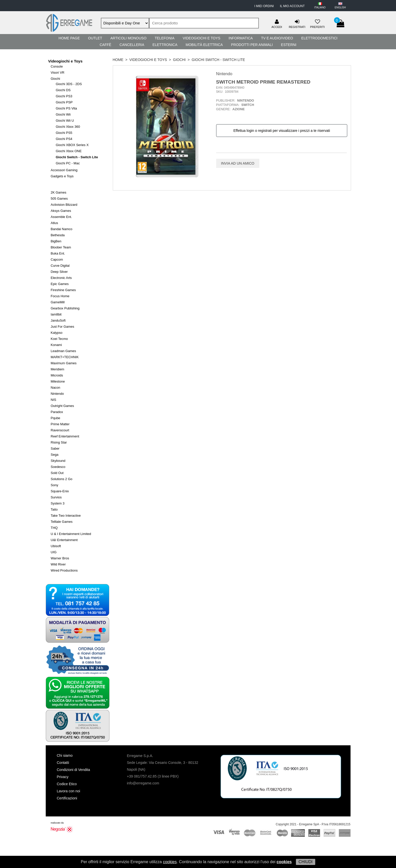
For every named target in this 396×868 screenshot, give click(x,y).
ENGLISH (340, 7)
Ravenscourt (60, 430)
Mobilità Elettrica (204, 45)
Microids (57, 375)
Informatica (241, 38)
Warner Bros (60, 558)
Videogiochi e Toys (201, 38)
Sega (55, 455)
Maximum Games (64, 363)
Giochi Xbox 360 (68, 127)
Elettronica (165, 45)
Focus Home (60, 296)
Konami (56, 345)
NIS (54, 400)
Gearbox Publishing (65, 308)
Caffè (105, 45)
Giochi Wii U (65, 121)
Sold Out (57, 473)
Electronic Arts (61, 278)
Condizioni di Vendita (74, 770)
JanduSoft (58, 320)
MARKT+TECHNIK (65, 357)
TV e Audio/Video (277, 38)
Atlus (54, 223)
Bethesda (58, 235)
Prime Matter (60, 424)
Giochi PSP (64, 102)
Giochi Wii (63, 114)
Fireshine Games (63, 290)
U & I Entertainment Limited (71, 534)
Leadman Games (64, 351)
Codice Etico (67, 784)
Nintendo (57, 394)
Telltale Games (62, 522)
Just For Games (62, 327)
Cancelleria (132, 45)
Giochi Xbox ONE (69, 151)
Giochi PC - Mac (68, 163)
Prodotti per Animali (252, 45)
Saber (55, 448)
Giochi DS (63, 90)
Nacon (56, 388)
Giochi (56, 79)
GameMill (58, 302)
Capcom (57, 259)
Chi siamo (65, 755)
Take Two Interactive (66, 516)
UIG (54, 552)
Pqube (56, 418)
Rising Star (59, 442)
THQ (54, 528)
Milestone (58, 381)
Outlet (95, 38)
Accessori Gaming (64, 170)
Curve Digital (60, 266)
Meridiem (58, 369)
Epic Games (60, 284)
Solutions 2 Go (62, 479)
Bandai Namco (62, 229)
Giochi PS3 (64, 96)
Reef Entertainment (65, 436)
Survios (56, 497)
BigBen (56, 241)
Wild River (58, 564)
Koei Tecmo (59, 339)
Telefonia (165, 38)
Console (57, 66)
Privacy (63, 777)
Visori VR (58, 73)
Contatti (63, 763)
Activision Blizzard (64, 205)
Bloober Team (61, 247)
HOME (118, 60)
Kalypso (57, 333)
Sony (55, 485)
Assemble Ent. (61, 217)
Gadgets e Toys (62, 176)
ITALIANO (320, 7)
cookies (170, 862)
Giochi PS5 (64, 133)
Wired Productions (64, 570)
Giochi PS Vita (67, 108)
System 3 (58, 503)
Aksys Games (61, 211)
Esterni (289, 45)
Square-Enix (60, 491)
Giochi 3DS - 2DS (69, 84)
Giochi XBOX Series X (72, 145)
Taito (54, 509)
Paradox (57, 412)
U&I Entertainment (64, 540)
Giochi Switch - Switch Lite (77, 157)
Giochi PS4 (64, 139)
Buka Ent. (58, 253)
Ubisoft (56, 546)
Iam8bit (56, 314)
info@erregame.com (143, 783)
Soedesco (58, 467)
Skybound (58, 461)
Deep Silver (59, 272)
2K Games (59, 192)
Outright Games (62, 406)
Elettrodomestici (319, 38)
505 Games (59, 199)
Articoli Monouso (128, 38)
